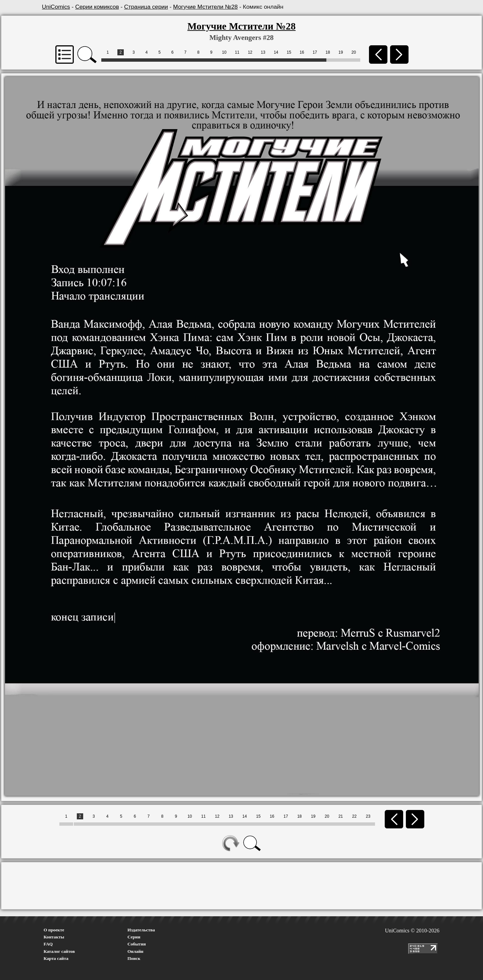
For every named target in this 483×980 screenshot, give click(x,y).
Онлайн (136, 951)
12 (250, 52)
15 (289, 52)
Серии (134, 937)
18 (328, 52)
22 (354, 816)
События (137, 944)
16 (302, 52)
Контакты (54, 937)
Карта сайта (56, 958)
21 (341, 816)
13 (263, 52)
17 (315, 52)
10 (224, 52)
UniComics (56, 7)
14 (276, 52)
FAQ (48, 944)
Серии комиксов (97, 7)
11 (237, 52)
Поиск (134, 958)
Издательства (141, 930)
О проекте (54, 930)
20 (354, 52)
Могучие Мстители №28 (205, 7)
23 (368, 816)
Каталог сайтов (59, 951)
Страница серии (146, 7)
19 (341, 52)
